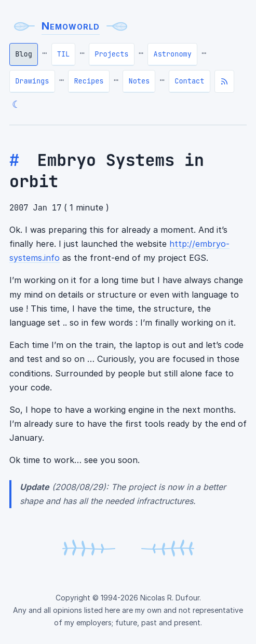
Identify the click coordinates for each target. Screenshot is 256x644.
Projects (111, 54)
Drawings (32, 81)
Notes (139, 81)
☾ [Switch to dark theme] (16, 104)
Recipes (89, 81)
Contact (189, 81)
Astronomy (172, 54)
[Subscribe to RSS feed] (224, 81)
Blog (24, 54)
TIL (63, 54)
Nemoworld (71, 26)
